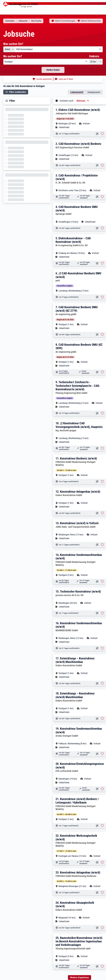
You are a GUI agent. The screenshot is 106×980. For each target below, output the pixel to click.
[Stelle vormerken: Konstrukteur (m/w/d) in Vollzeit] (102, 545)
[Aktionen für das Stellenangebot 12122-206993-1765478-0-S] (97, 613)
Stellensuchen (91, 21)
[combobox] (59, 49)
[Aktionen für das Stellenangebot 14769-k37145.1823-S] (97, 754)
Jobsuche (23, 21)
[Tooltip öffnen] (57, 101)
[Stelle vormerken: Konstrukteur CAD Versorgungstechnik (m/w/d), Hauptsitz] (102, 448)
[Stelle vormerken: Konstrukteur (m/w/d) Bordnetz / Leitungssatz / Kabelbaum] (102, 826)
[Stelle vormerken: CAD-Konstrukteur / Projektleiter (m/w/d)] (102, 197)
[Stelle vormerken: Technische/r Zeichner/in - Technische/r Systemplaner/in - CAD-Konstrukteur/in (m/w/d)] (102, 413)
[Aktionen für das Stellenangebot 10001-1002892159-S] (97, 545)
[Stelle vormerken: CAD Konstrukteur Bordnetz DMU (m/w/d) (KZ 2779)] (102, 335)
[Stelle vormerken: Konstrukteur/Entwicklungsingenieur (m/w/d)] (102, 789)
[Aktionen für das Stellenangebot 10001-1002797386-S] (97, 197)
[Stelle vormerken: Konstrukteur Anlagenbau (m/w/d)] (102, 513)
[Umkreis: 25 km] (96, 62)
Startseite (10, 21)
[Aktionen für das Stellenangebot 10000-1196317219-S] (97, 683)
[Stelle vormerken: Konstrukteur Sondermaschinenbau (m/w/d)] (102, 581)
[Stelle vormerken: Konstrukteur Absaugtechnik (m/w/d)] (102, 928)
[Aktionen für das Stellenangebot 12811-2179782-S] (97, 448)
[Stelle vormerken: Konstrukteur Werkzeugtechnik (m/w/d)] (102, 862)
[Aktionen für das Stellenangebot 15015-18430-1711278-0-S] (97, 165)
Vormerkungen (65, 21)
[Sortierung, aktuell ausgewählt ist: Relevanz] (83, 101)
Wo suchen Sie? (13, 56)
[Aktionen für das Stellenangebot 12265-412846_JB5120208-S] (97, 826)
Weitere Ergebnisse (79, 978)
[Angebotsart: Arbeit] (9, 49)
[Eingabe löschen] (100, 49)
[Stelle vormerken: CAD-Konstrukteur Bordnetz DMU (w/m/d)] (102, 297)
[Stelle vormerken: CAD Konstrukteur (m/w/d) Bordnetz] (102, 165)
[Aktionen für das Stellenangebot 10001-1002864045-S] (97, 413)
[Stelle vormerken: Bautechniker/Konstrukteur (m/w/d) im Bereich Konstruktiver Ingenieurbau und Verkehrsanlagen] (102, 967)
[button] (80, 118)
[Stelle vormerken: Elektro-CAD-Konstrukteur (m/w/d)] (102, 134)
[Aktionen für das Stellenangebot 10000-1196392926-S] (97, 928)
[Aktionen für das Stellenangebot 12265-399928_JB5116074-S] (97, 893)
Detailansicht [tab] (94, 92)
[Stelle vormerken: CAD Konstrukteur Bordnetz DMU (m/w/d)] (102, 228)
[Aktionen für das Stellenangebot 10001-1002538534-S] (97, 228)
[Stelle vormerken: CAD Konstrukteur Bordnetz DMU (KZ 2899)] (102, 372)
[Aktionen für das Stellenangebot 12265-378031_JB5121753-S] (97, 482)
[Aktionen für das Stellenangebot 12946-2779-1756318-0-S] (97, 335)
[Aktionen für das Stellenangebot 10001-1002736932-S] (97, 966)
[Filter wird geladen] (6, 115)
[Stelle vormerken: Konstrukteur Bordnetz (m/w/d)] (102, 482)
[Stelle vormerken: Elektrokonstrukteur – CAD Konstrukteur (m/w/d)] (102, 263)
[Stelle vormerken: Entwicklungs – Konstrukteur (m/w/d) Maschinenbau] (102, 683)
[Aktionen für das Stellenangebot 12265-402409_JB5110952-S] (97, 582)
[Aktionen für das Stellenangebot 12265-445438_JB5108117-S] (97, 862)
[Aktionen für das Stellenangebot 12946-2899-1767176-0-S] (97, 372)
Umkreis (94, 56)
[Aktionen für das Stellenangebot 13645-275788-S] (97, 297)
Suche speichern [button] (44, 79)
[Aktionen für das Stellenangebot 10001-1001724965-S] (97, 513)
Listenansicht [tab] (77, 92)
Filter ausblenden (18, 92)
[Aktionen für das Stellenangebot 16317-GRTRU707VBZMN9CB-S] (97, 648)
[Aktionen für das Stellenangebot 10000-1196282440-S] (97, 719)
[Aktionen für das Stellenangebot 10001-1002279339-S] (97, 263)
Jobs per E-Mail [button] (66, 79)
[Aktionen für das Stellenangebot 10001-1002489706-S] (97, 789)
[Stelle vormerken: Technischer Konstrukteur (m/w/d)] (102, 613)
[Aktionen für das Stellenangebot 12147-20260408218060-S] (97, 134)
